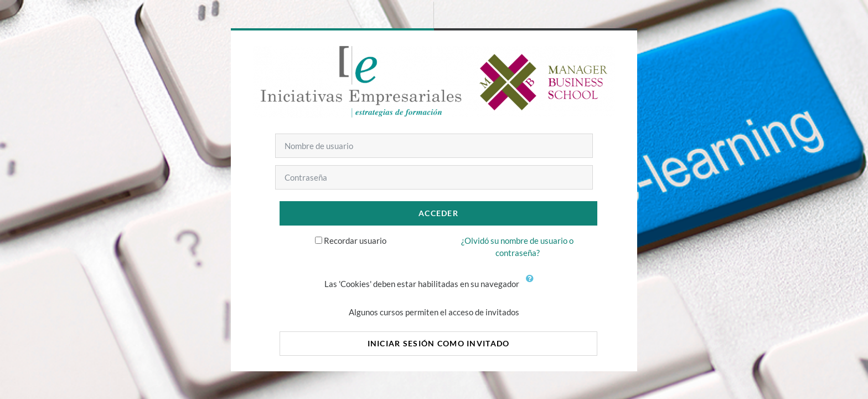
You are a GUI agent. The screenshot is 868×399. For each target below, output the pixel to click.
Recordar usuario (355, 241)
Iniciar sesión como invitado (439, 343)
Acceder (438, 213)
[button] (532, 285)
